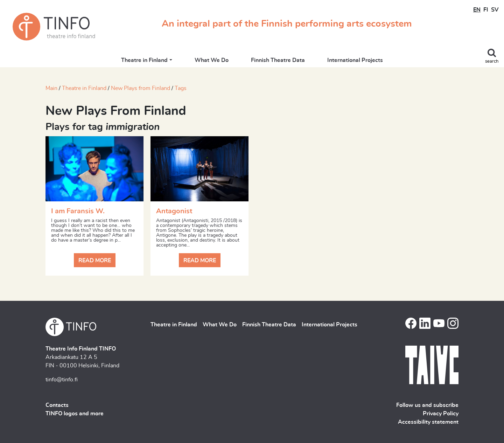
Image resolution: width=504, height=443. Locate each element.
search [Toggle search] (492, 61)
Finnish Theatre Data (278, 60)
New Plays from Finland (141, 88)
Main (51, 88)
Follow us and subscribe (427, 405)
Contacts (57, 405)
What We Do (212, 60)
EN (477, 10)
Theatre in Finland (144, 60)
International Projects (355, 60)
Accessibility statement (428, 422)
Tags (181, 88)
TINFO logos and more (75, 414)
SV (495, 10)
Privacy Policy (441, 414)
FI (486, 10)
